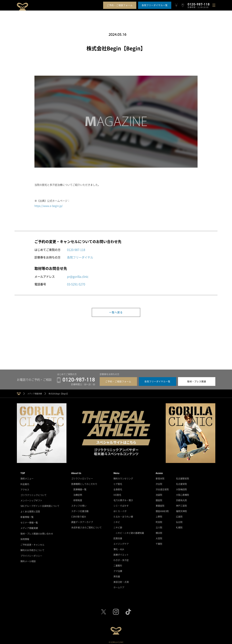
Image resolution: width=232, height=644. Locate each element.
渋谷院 (159, 483)
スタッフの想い (79, 505)
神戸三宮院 (181, 505)
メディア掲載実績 (35, 393)
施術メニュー (27, 478)
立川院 (159, 527)
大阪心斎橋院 (183, 494)
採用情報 (25, 538)
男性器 (117, 576)
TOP (23, 472)
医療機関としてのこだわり (84, 483)
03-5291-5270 (76, 284)
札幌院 (179, 527)
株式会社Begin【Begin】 (59, 393)
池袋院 (159, 494)
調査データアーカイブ (82, 521)
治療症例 (78, 494)
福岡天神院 (181, 510)
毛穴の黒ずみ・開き (123, 499)
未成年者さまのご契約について (86, 527)
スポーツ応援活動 (80, 510)
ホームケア (119, 586)
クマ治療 (118, 570)
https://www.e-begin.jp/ (49, 206)
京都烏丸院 (181, 499)
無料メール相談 (28, 559)
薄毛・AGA (119, 548)
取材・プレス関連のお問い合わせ (37, 532)
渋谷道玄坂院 (162, 489)
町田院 (159, 521)
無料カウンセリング (123, 478)
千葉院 (159, 543)
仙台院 (179, 521)
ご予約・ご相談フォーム (120, 5)
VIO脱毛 (117, 494)
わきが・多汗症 (121, 559)
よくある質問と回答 (30, 510)
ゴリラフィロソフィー (82, 478)
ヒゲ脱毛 (118, 483)
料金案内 (25, 483)
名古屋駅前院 (183, 478)
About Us (76, 472)
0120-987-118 (76, 250)
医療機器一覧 (80, 489)
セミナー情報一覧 (29, 521)
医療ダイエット (121, 554)
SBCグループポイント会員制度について (40, 505)
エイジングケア (121, 543)
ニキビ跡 (118, 527)
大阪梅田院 (181, 489)
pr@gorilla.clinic (78, 276)
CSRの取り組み (79, 516)
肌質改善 (118, 538)
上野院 (159, 516)
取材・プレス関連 (197, 381)
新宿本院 (160, 478)
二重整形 (118, 565)
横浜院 (159, 532)
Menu (116, 472)
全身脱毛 (118, 489)
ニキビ (117, 521)
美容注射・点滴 (121, 581)
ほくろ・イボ (120, 510)
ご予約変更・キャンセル (32, 543)
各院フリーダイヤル (80, 257)
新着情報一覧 (27, 516)
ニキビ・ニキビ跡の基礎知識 (130, 532)
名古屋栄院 (181, 483)
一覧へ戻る (116, 312)
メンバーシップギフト (31, 499)
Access (159, 472)
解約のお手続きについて (32, 548)
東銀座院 (160, 505)
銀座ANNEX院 (162, 510)
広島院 (179, 516)
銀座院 (159, 499)
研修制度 (78, 499)
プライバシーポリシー (31, 554)
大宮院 (159, 538)
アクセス (25, 489)
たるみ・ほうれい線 (123, 516)
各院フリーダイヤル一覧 (155, 5)
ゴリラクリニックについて (34, 494)
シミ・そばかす (121, 505)
